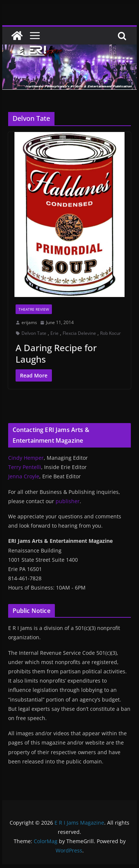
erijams (29, 322)
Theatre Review (34, 309)
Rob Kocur (110, 333)
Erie (54, 333)
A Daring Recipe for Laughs (56, 353)
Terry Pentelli (25, 467)
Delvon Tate (34, 333)
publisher (68, 501)
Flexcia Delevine (79, 333)
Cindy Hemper (26, 458)
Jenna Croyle (24, 476)
